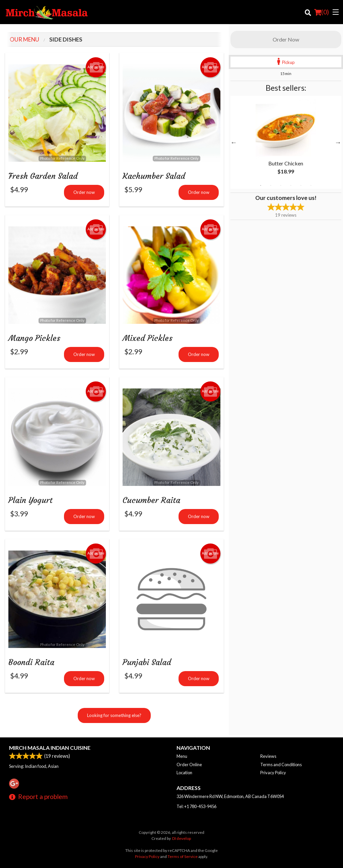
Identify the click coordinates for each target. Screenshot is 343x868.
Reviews (268, 756)
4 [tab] (291, 186)
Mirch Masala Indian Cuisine (50, 748)
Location (184, 773)
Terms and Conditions (281, 765)
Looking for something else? (114, 718)
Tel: (196, 806)
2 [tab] (271, 186)
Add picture (96, 67)
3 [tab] (281, 186)
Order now (84, 193)
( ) (322, 12)
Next (338, 142)
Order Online (189, 765)
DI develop (182, 838)
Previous (234, 142)
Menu (182, 756)
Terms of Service (183, 856)
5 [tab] (301, 186)
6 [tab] (311, 186)
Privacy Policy (273, 773)
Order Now (286, 39)
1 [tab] (261, 186)
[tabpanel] (286, 142)
